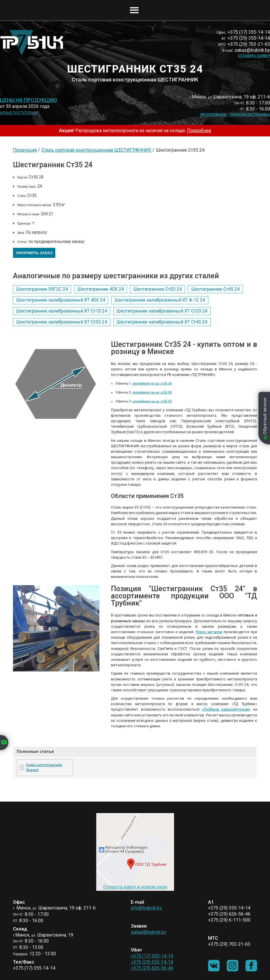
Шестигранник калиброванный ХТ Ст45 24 (162, 322)
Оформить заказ (34, 253)
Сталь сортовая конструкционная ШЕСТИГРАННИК (96, 150)
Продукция (25, 150)
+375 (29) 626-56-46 (152, 968)
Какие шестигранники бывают (44, 767)
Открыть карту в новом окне (135, 887)
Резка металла (209, 632)
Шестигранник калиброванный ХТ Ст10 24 (62, 311)
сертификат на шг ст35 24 (152, 384)
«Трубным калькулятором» (226, 709)
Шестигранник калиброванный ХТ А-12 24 (160, 300)
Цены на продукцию (29, 100)
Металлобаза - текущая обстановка (235, 115)
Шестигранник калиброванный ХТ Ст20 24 (162, 311)
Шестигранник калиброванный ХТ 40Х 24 (61, 300)
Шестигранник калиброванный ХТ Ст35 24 (62, 322)
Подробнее (199, 131)
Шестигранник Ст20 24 (157, 289)
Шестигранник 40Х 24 (101, 289)
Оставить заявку (254, 56)
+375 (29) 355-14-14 (152, 962)
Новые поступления (19, 113)
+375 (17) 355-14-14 (152, 956)
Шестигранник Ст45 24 (215, 289)
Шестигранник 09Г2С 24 (42, 289)
